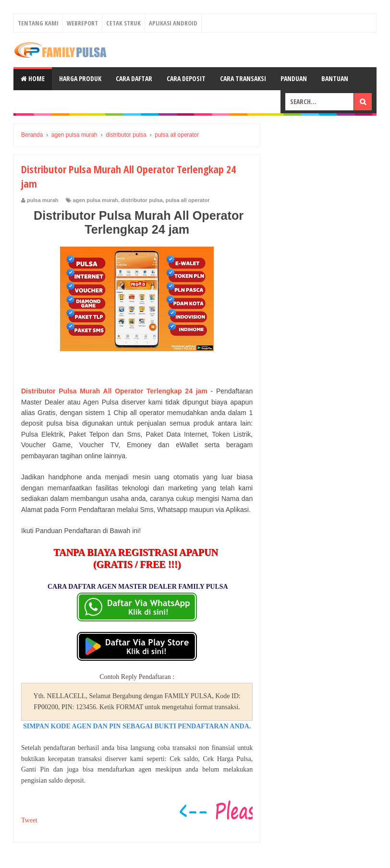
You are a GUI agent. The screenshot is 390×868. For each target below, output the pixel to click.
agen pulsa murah (96, 200)
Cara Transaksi (243, 78)
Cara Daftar (134, 78)
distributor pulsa (142, 200)
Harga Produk (80, 78)
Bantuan (335, 78)
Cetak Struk (123, 23)
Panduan (294, 78)
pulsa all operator (188, 200)
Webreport (82, 23)
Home (33, 78)
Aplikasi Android (173, 23)
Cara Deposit (186, 78)
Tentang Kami (38, 23)
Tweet (29, 820)
